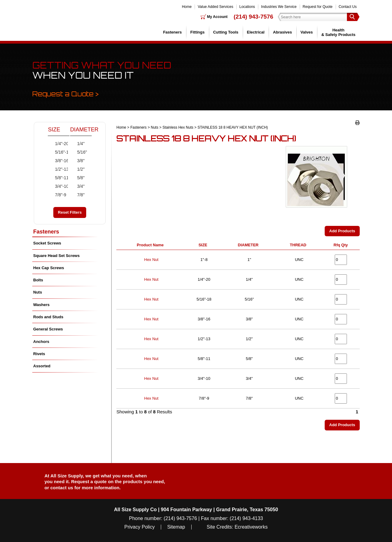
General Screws (48, 329)
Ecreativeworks (251, 527)
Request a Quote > (65, 94)
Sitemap (176, 527)
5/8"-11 (56, 178)
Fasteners (172, 32)
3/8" (78, 161)
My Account (217, 17)
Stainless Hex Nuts (178, 127)
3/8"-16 (56, 161)
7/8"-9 (56, 195)
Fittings (198, 32)
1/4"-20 (56, 144)
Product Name (151, 245)
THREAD (299, 245)
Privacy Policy (139, 527)
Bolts (38, 280)
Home (187, 7)
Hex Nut (151, 260)
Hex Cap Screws (49, 268)
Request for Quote (318, 7)
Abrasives (282, 32)
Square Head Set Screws (56, 256)
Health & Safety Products (338, 32)
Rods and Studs (48, 317)
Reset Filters (70, 212)
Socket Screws (47, 243)
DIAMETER (249, 245)
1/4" (78, 144)
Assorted (42, 366)
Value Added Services (215, 7)
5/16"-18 (56, 152)
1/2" (78, 169)
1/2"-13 (56, 169)
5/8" (78, 178)
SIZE (204, 245)
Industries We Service (279, 7)
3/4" (78, 186)
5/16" (78, 152)
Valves (307, 32)
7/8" (78, 195)
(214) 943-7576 (253, 17)
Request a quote (90, 481)
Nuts (155, 127)
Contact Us (348, 7)
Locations (247, 7)
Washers (41, 305)
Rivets (39, 354)
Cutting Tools (226, 32)
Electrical (256, 32)
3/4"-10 (56, 186)
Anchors (41, 342)
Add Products (342, 231)
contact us (62, 488)
